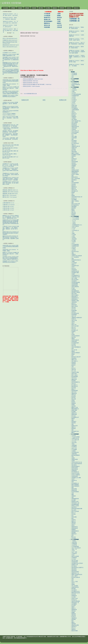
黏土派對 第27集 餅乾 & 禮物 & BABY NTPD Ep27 (10, 155)
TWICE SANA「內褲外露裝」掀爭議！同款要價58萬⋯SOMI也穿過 (10, 139)
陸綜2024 (76, 8)
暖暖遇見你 (47, 23)
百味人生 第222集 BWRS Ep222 (10, 38)
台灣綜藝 (27, 8)
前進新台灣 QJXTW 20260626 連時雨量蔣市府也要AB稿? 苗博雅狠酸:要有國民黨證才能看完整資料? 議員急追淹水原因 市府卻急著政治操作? (11, 222)
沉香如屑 (59, 27)
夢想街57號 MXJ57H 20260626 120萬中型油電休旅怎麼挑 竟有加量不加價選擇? (11, 233)
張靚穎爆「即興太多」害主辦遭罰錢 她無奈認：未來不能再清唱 (10, 131)
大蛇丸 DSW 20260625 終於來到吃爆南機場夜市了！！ (11, 111)
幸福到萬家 (47, 27)
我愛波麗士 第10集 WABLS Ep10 (10, 194)
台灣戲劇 (13, 8)
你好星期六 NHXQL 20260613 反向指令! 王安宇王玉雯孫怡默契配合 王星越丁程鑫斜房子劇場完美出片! (11, 92)
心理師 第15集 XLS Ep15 (8, 210)
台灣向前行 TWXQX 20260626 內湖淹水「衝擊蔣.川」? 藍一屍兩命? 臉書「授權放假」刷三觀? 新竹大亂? (11, 228)
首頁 (44, 100)
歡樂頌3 (59, 23)
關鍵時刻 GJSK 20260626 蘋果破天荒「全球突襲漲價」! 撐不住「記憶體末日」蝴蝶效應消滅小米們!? (11, 217)
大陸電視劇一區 (74, 19)
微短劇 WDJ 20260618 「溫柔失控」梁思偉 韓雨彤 (77, 47)
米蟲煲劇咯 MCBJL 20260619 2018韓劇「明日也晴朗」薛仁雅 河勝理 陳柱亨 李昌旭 (11, 183)
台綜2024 (69, 8)
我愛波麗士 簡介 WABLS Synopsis (10, 192)
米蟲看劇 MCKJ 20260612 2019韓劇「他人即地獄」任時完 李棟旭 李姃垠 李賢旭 (11, 175)
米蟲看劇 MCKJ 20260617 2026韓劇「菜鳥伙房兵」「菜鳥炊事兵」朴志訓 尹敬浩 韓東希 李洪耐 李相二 (10, 170)
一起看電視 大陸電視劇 (11, 3)
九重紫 (59, 14)
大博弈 (59, 21)
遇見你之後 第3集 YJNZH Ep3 (31, 83)
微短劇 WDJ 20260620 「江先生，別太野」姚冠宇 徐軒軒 (77, 39)
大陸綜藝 (34, 8)
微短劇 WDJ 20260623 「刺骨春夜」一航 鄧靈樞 (77, 65)
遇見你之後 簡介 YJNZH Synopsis (31, 86)
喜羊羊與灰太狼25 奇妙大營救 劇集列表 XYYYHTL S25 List (11, 146)
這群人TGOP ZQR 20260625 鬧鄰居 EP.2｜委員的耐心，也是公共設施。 (10, 118)
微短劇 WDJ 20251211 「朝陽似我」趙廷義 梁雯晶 (77, 28)
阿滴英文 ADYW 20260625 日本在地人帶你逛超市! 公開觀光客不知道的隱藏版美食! (11, 108)
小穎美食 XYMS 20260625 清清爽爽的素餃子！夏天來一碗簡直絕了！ (10, 104)
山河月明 (59, 25)
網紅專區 (41, 8)
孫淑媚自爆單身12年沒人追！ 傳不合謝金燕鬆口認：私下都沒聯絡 (11, 125)
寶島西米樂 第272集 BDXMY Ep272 (11, 45)
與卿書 (59, 16)
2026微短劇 (47, 14)
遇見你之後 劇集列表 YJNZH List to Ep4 (33, 79)
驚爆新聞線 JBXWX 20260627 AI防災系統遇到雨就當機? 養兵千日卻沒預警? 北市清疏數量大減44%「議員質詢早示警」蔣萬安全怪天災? (11, 65)
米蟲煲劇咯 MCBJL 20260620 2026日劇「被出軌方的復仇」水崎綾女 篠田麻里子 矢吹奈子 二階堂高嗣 (11, 179)
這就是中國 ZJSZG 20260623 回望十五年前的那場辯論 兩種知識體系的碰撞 (11, 81)
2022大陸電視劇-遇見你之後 (30, 94)
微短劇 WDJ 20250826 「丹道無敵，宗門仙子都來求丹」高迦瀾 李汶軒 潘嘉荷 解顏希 (77, 52)
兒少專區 (48, 8)
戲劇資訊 (55, 8)
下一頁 (13, 33)
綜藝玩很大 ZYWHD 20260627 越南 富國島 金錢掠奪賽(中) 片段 (11, 55)
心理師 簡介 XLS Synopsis (9, 205)
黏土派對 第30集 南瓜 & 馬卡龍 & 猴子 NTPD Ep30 (10, 149)
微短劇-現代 (47, 18)
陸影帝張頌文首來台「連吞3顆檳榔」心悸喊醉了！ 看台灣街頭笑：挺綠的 (11, 135)
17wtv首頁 (5, 8)
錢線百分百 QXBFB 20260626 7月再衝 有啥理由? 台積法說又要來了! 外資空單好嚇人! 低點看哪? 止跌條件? (11, 238)
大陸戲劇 (20, 8)
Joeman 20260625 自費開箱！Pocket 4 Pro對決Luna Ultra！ (9, 114)
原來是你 (59, 18)
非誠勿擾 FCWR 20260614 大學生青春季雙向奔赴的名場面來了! (10, 96)
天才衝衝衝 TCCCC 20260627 (9, 53)
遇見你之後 (47, 25)
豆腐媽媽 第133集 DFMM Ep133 (10, 40)
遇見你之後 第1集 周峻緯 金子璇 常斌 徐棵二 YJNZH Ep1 (37, 84)
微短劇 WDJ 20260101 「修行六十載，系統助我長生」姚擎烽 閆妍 (77, 43)
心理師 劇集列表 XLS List (8, 203)
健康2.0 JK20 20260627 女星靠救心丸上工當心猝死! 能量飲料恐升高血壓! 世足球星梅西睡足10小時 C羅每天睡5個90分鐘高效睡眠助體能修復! (11, 72)
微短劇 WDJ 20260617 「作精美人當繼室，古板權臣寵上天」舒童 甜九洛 (77, 57)
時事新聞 (62, 8)
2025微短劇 (47, 16)
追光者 (59, 19)
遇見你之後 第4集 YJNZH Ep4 (31, 81)
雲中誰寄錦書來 (48, 21)
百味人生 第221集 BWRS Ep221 (10, 47)
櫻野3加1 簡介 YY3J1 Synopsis (10, 197)
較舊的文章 (63, 100)
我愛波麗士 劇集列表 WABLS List (10, 190)
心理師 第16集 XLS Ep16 (8, 208)
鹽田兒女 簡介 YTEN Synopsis (9, 195)
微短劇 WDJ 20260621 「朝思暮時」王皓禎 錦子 (77, 32)
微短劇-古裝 (47, 19)
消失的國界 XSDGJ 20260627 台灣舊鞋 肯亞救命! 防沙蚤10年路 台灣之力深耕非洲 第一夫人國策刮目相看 (11, 59)
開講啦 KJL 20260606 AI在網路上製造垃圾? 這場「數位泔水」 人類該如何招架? (11, 88)
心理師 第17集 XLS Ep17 (8, 206)
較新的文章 (25, 100)
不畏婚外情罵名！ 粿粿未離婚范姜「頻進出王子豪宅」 (11, 128)
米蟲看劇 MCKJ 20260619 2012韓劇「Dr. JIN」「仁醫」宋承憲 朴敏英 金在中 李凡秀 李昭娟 (10, 165)
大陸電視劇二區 (74, 21)
